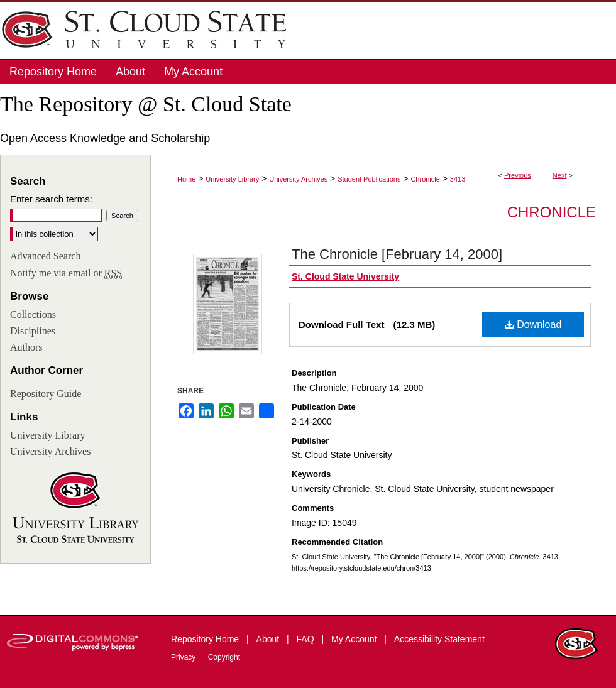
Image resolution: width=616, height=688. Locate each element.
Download (533, 325)
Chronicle (425, 179)
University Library (232, 179)
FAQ (307, 639)
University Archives (298, 179)
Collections (33, 314)
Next (560, 175)
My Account (355, 639)
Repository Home (206, 639)
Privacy (184, 657)
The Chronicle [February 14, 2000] (397, 254)
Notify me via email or (66, 273)
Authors (26, 347)
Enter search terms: (51, 199)
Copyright (224, 657)
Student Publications (369, 179)
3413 (458, 179)
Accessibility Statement (439, 639)
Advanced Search (45, 256)
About (269, 639)
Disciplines (33, 331)
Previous (518, 175)
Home (186, 179)
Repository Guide (46, 394)
